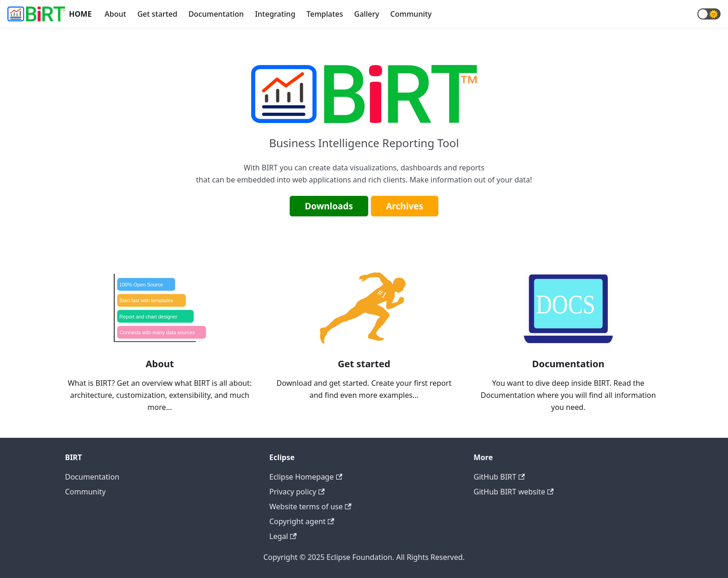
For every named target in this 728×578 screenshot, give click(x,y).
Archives (404, 206)
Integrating (275, 14)
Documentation (216, 14)
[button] (709, 14)
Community (411, 14)
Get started (157, 14)
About (115, 14)
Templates (325, 14)
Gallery (367, 14)
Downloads (329, 206)
